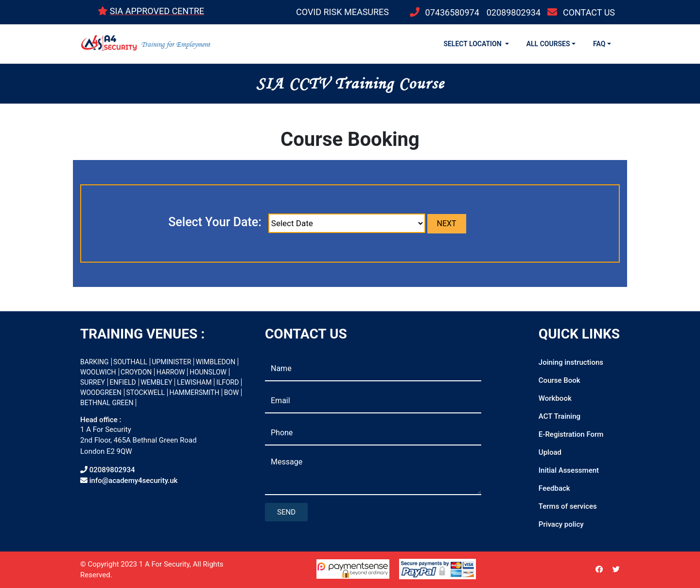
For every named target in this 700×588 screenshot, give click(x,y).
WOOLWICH (98, 372)
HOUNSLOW (208, 372)
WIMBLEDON (216, 362)
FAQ (599, 44)
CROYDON (136, 372)
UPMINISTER (171, 362)
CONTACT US (589, 12)
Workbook (555, 398)
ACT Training (560, 416)
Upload (550, 452)
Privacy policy (561, 524)
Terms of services (568, 506)
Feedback (554, 488)
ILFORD (228, 382)
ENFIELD (123, 382)
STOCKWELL (145, 392)
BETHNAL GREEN (107, 403)
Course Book (560, 380)
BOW (232, 392)
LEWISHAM (194, 382)
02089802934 (514, 12)
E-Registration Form (571, 434)
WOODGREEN (101, 392)
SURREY (93, 382)
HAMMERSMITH (194, 392)
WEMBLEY (156, 382)
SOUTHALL (130, 362)
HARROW (171, 372)
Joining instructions (571, 362)
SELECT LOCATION (473, 44)
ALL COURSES (548, 44)
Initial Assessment (569, 470)
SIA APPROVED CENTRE (157, 11)
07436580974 (452, 12)
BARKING (95, 362)
